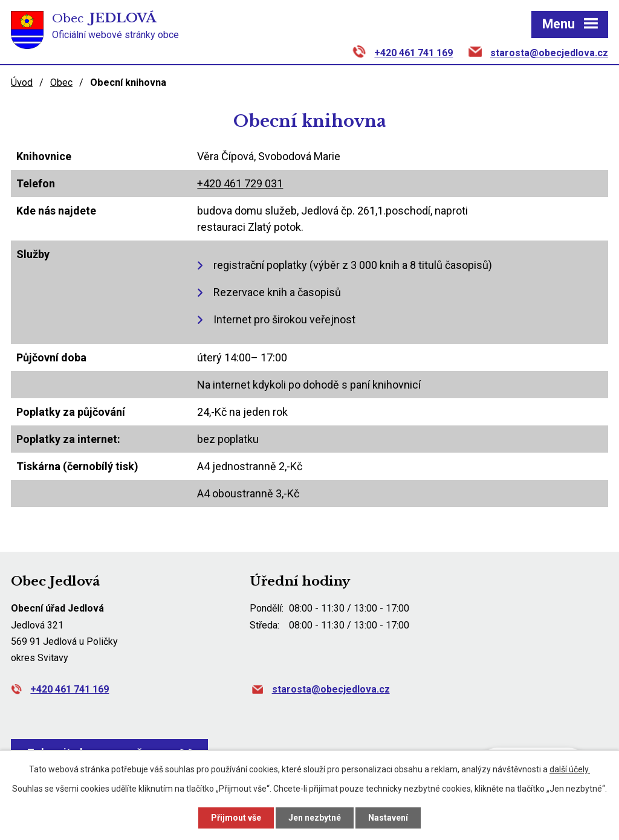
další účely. (570, 769)
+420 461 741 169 (413, 53)
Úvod (22, 82)
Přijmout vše (236, 818)
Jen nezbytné (315, 818)
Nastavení (388, 818)
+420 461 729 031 (240, 183)
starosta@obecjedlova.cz (549, 53)
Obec (61, 82)
